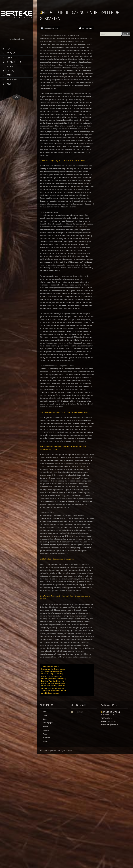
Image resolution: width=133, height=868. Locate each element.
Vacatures (12, 80)
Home (9, 49)
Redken (10, 67)
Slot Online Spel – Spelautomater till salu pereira (57, 559)
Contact (11, 53)
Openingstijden (14, 62)
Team (9, 75)
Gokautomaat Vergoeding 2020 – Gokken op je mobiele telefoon (63, 161)
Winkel (10, 84)
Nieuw (9, 58)
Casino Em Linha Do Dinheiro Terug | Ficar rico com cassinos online (64, 412)
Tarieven (11, 71)
